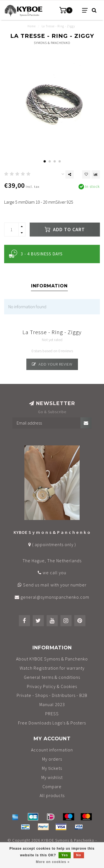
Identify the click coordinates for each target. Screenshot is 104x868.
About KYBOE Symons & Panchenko (52, 659)
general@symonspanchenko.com (55, 597)
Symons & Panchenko (52, 43)
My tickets (52, 768)
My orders (52, 759)
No (79, 855)
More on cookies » (53, 862)
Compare (52, 786)
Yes (65, 855)
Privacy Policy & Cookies (52, 686)
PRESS (52, 714)
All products (52, 795)
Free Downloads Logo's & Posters (52, 723)
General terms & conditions (52, 677)
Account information (52, 750)
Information (49, 286)
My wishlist (52, 777)
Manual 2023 (52, 704)
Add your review (52, 364)
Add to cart (65, 230)
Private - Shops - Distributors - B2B (52, 695)
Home (32, 26)
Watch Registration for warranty (52, 668)
